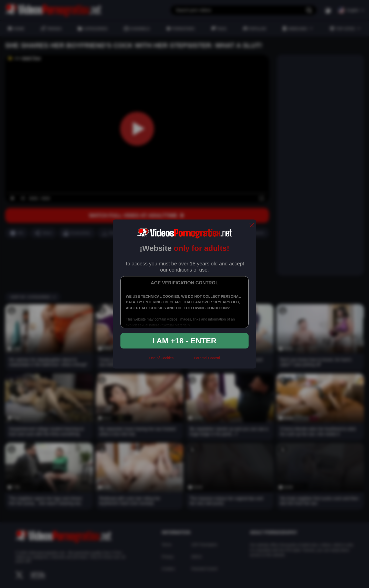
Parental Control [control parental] (207, 358)
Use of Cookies (161, 358)
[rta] (184, 360)
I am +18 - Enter (184, 341)
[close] (252, 226)
